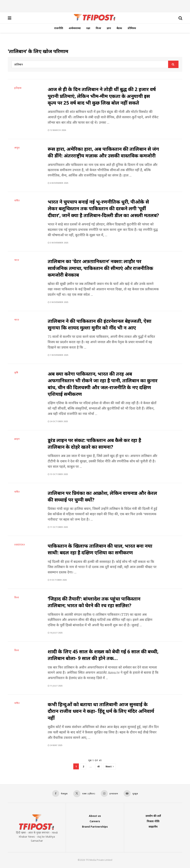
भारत (17, 260)
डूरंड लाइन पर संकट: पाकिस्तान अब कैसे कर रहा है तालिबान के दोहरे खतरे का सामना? (94, 443)
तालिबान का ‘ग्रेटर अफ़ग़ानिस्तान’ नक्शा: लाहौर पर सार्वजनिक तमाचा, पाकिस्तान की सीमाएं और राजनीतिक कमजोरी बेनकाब (100, 268)
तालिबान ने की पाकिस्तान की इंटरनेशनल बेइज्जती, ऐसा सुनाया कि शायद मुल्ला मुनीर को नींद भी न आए (99, 324)
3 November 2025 (58, 302)
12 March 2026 (57, 130)
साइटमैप (153, 827)
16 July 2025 (55, 633)
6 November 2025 (58, 183)
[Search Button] (173, 64)
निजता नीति (153, 821)
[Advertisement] (95, 6)
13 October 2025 (58, 474)
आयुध (17, 148)
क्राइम (17, 439)
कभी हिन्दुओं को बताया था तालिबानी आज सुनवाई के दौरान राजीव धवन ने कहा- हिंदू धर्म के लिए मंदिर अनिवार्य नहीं (101, 711)
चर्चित (17, 201)
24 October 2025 (58, 421)
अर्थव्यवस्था (75, 28)
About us (95, 816)
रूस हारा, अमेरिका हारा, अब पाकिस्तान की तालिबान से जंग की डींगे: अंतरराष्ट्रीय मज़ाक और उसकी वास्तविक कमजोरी (103, 152)
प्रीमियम (132, 28)
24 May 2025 (55, 745)
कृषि (16, 373)
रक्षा (88, 28)
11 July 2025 (55, 686)
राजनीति (59, 28)
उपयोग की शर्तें (153, 816)
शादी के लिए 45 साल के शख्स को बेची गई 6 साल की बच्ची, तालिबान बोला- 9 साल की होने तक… (103, 655)
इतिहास (18, 88)
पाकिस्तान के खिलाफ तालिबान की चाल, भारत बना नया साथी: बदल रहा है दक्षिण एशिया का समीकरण (100, 549)
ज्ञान (109, 28)
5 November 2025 (58, 243)
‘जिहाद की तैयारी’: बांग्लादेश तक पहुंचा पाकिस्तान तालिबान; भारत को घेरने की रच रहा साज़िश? (94, 602)
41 (99, 766)
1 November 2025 (58, 355)
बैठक (119, 28)
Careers (95, 821)
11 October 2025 (58, 527)
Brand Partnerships (95, 827)
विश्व (98, 28)
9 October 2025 (57, 580)
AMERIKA (20, 545)
